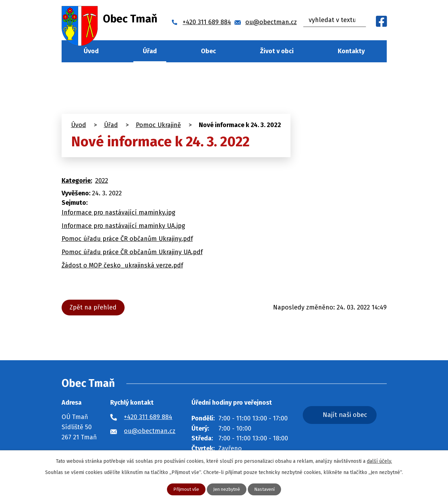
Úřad (150, 51)
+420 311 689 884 (148, 417)
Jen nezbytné (227, 489)
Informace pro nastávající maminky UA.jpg (123, 226)
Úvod (91, 51)
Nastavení (267, 489)
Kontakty (351, 51)
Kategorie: (77, 181)
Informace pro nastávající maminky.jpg (118, 212)
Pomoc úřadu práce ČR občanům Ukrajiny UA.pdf (132, 252)
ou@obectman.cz (150, 431)
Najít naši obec (353, 415)
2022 (102, 181)
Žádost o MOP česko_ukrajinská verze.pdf (122, 265)
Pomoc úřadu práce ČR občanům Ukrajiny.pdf (127, 239)
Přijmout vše (184, 489)
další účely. (379, 461)
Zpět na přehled (94, 307)
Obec (208, 51)
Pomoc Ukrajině (158, 125)
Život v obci (277, 51)
